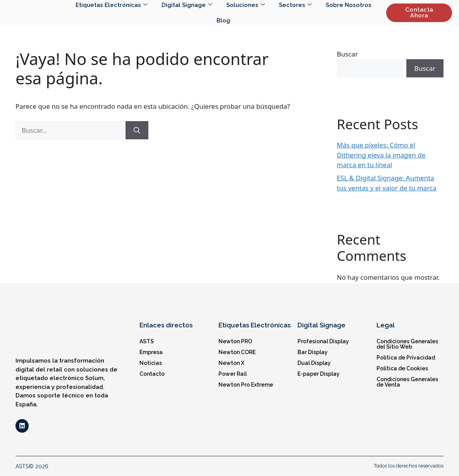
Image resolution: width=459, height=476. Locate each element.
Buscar (347, 54)
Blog (223, 21)
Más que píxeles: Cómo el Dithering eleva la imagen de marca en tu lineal (381, 155)
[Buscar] (137, 130)
